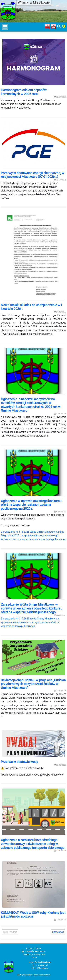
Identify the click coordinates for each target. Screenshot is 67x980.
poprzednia (10, 932)
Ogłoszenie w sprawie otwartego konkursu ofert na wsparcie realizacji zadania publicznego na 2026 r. (31, 505)
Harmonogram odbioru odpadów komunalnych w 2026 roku (24, 92)
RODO (34, 957)
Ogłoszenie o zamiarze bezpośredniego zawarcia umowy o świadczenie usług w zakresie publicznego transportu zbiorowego (33, 844)
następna (58, 932)
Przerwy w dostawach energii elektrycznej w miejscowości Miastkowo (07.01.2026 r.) (33, 175)
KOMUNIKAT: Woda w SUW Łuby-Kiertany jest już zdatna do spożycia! (33, 915)
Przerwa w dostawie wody (19, 762)
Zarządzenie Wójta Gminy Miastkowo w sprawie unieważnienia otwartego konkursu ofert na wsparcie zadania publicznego (32, 608)
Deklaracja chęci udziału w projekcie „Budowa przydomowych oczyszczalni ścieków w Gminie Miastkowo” (33, 684)
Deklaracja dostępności (34, 954)
